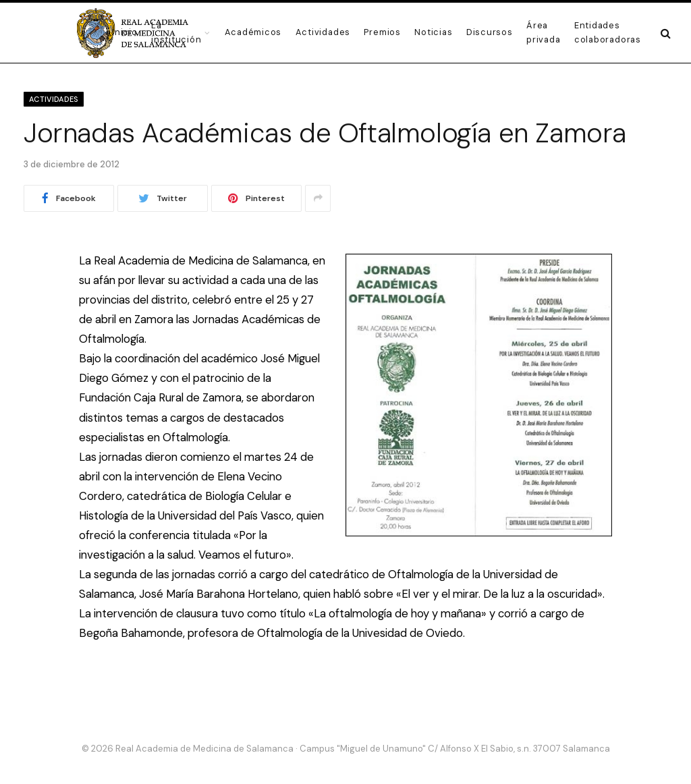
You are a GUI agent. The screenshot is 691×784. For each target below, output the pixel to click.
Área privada (543, 32)
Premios (382, 32)
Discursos (490, 32)
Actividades (323, 32)
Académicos (253, 32)
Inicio (125, 32)
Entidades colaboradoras (608, 32)
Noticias (433, 32)
